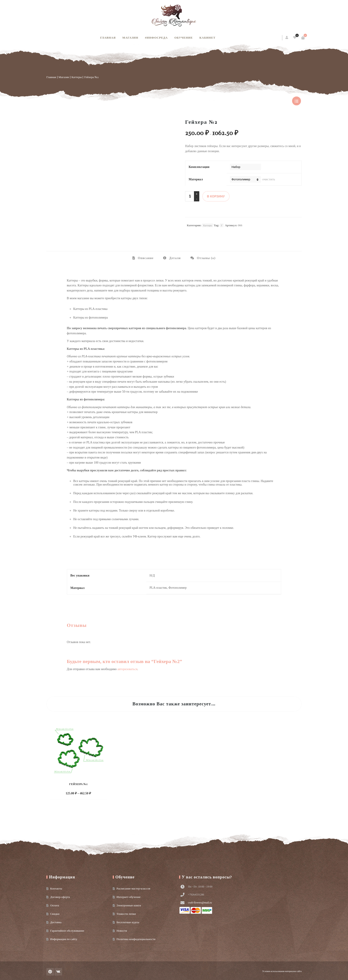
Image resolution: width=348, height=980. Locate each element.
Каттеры (77, 77)
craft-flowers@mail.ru (200, 903)
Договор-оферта (60, 897)
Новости (122, 931)
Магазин (130, 38)
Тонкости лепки (126, 914)
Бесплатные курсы (128, 922)
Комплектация (199, 167)
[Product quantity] (190, 196)
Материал (196, 179)
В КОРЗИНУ (216, 196)
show (297, 101)
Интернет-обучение (129, 897)
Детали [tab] (174, 258)
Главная (108, 38)
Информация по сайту (64, 939)
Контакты (56, 888)
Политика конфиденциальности (136, 939)
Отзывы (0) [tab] (206, 258)
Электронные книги (129, 905)
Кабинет (208, 38)
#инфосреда (156, 38)
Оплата (55, 905)
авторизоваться (127, 669)
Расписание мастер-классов (133, 888)
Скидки (55, 914)
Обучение (184, 38)
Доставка (56, 922)
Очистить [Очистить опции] (269, 179)
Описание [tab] (145, 258)
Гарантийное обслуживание (67, 931)
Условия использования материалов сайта (282, 971)
